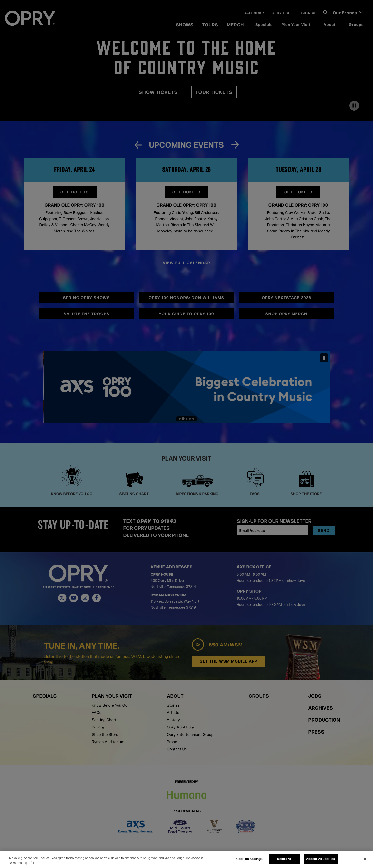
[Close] (365, 859)
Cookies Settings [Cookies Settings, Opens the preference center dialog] (250, 859)
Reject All (284, 859)
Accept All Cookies (321, 859)
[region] (186, 859)
